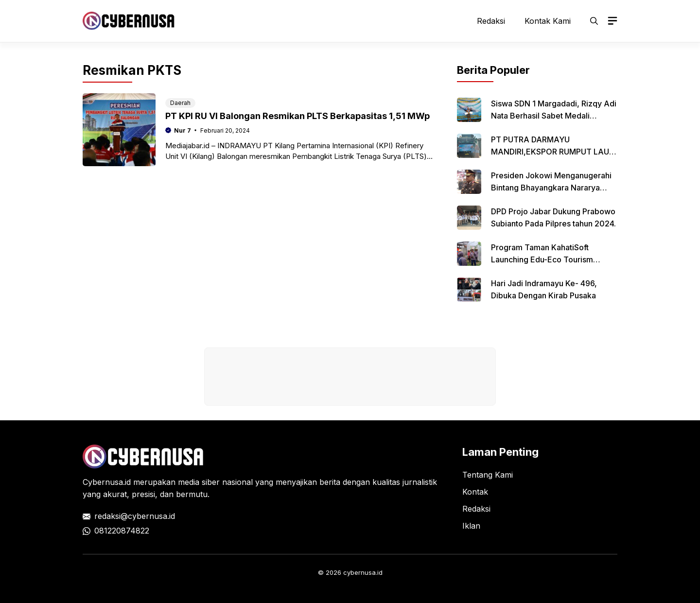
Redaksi (491, 21)
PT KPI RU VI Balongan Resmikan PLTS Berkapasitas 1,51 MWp (297, 116)
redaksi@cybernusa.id (135, 516)
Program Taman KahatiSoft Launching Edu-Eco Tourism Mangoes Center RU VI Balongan (551, 259)
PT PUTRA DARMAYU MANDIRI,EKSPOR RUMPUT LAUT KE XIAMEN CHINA (553, 152)
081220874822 (122, 531)
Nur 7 (183, 130)
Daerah (180, 103)
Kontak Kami (548, 21)
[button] (594, 21)
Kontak (475, 492)
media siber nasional (215, 482)
